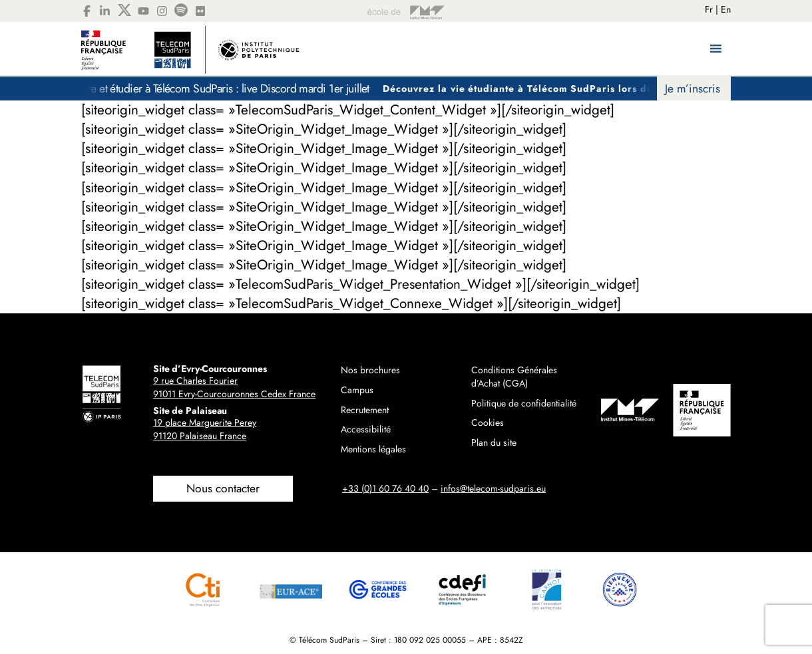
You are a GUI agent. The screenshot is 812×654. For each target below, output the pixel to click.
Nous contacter (223, 488)
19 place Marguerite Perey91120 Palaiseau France (205, 429)
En (726, 9)
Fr (709, 9)
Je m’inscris (693, 88)
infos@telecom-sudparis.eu (493, 488)
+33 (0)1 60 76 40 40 (385, 488)
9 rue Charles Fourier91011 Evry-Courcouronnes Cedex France (234, 387)
